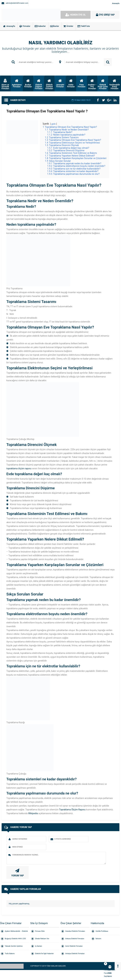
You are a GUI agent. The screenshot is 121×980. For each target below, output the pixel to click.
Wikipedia (33, 813)
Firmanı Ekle (40, 931)
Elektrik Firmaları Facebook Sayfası (106, 964)
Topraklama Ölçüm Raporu (72, 810)
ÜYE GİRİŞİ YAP (105, 15)
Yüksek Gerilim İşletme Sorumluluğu (14, 948)
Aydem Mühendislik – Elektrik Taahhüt (16, 933)
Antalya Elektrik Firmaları (75, 954)
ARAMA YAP (108, 62)
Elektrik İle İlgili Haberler (44, 954)
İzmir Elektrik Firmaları (74, 946)
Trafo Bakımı (10, 954)
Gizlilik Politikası (102, 931)
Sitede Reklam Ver (42, 939)
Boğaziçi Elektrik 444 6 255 (15, 939)
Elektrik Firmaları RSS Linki (110, 967)
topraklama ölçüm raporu (19, 468)
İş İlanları (39, 946)
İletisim (98, 939)
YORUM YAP (17, 872)
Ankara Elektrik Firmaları (75, 939)
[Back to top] (118, 966)
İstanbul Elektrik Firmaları (75, 931)
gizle (53, 124)
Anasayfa (116, 3)
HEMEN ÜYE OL (76, 15)
